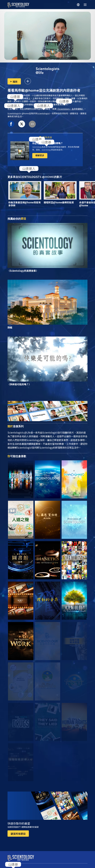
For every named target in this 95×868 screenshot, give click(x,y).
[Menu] (85, 5)
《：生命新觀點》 (70, 109)
